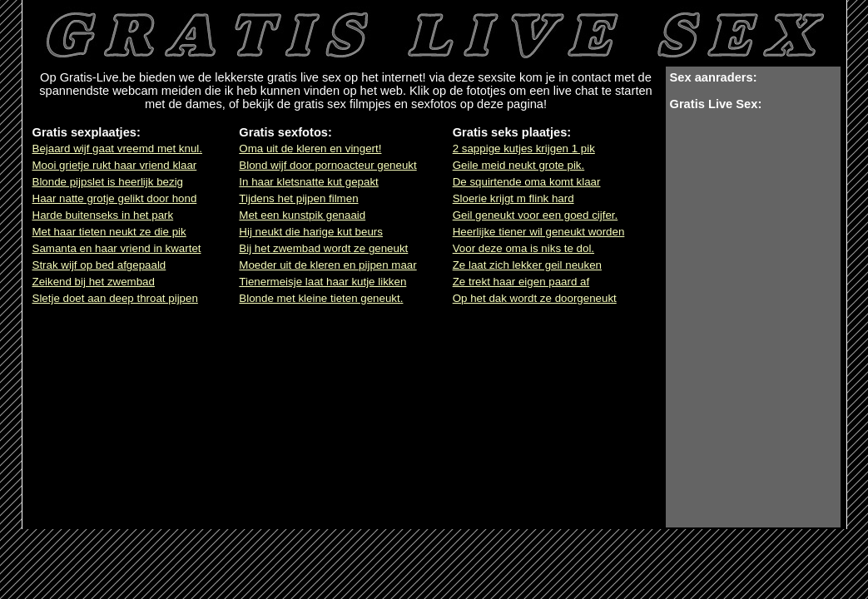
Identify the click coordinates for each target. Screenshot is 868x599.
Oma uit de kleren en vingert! (310, 149)
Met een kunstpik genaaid (302, 215)
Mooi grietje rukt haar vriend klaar (115, 165)
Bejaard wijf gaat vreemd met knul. (117, 149)
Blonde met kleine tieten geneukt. (321, 298)
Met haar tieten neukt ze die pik (109, 232)
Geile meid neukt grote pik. (519, 165)
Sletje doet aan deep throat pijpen (115, 298)
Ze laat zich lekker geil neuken (527, 265)
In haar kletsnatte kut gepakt (308, 182)
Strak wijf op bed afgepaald (99, 265)
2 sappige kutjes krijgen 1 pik (524, 149)
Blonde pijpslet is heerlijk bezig (108, 182)
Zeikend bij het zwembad (94, 282)
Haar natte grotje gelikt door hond (115, 198)
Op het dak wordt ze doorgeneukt (535, 298)
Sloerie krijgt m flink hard (513, 198)
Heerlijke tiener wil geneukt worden (539, 232)
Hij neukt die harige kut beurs (311, 232)
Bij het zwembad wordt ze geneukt (323, 248)
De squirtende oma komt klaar (527, 182)
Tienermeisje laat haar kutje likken (322, 282)
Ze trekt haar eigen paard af (521, 282)
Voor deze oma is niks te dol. (523, 248)
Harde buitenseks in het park (103, 215)
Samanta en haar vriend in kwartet (117, 248)
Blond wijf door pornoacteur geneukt (327, 165)
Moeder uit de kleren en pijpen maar (327, 265)
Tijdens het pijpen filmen (298, 198)
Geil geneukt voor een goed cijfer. (536, 215)
